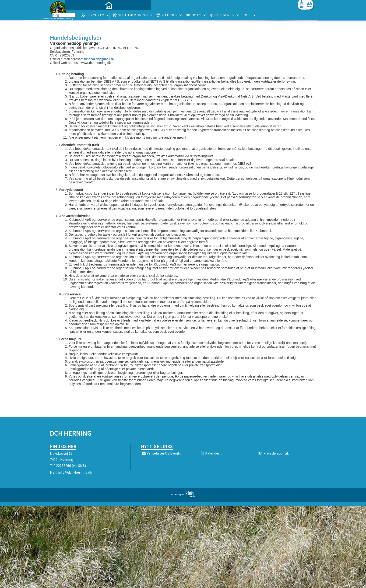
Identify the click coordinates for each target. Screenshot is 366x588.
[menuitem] (79, 16)
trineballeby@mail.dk (99, 59)
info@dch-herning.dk (75, 472)
